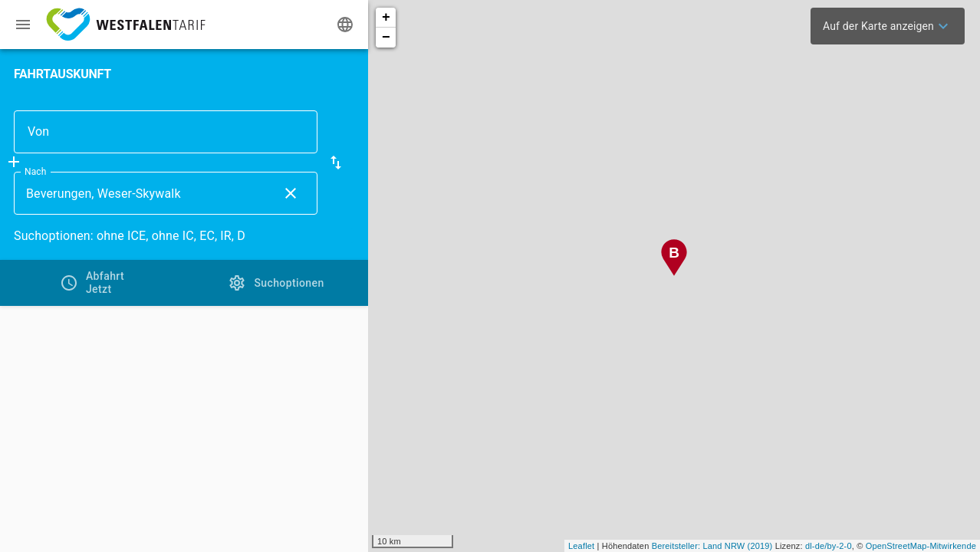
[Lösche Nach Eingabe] (291, 193)
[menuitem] (888, 26)
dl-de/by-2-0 (829, 546)
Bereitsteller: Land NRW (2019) (712, 546)
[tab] (92, 283)
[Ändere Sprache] (345, 25)
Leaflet (581, 546)
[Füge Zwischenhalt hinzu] (14, 162)
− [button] (386, 38)
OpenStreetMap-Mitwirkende (921, 546)
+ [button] (386, 18)
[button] (336, 163)
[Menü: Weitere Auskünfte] (23, 25)
